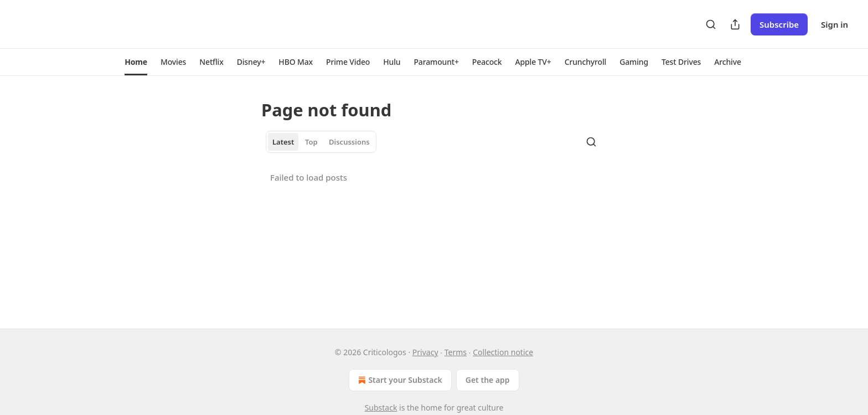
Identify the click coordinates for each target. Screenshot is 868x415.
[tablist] (321, 142)
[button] (136, 62)
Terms (456, 352)
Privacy (425, 352)
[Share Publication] (735, 24)
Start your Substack (399, 380)
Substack (381, 408)
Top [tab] (311, 142)
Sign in (835, 24)
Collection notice (503, 352)
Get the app (488, 380)
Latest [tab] (283, 142)
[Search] (711, 24)
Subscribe (779, 24)
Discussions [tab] (349, 142)
